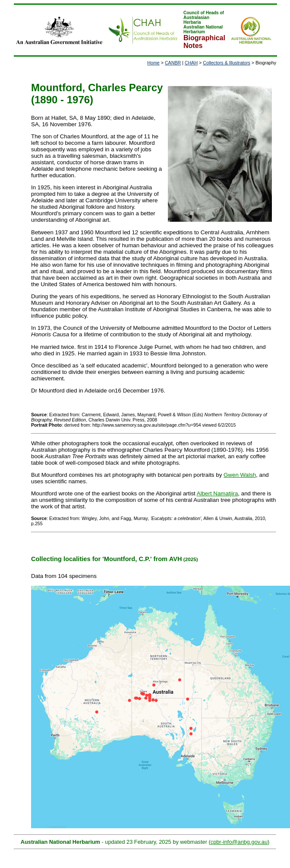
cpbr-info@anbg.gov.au (239, 842)
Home (153, 63)
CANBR (173, 63)
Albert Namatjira (217, 493)
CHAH (191, 63)
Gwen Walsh (240, 475)
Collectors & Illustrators (227, 63)
